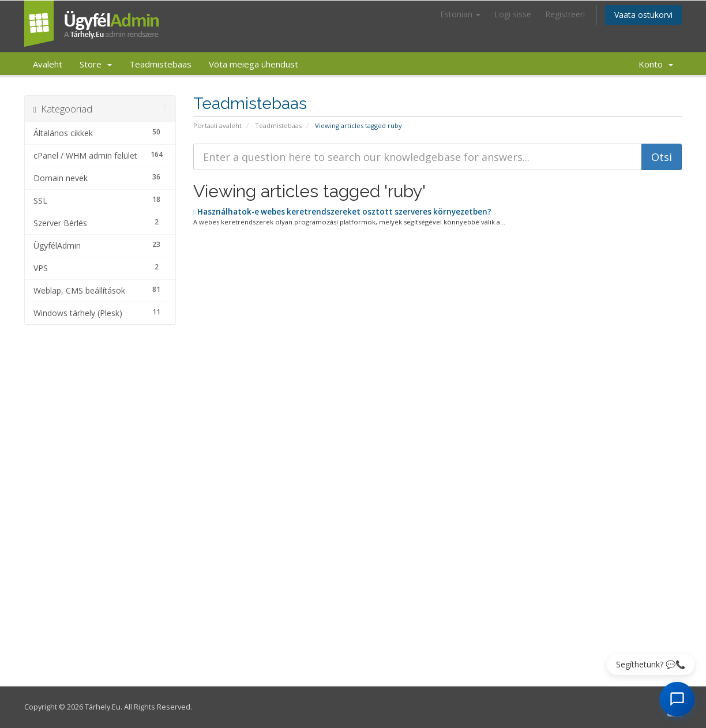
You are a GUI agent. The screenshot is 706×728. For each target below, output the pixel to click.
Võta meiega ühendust (254, 64)
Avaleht (48, 64)
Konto (656, 64)
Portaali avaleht (217, 125)
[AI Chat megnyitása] (677, 699)
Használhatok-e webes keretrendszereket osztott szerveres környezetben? (343, 212)
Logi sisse (513, 14)
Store (96, 64)
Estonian (460, 14)
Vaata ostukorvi (643, 15)
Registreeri (565, 14)
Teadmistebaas (160, 64)
